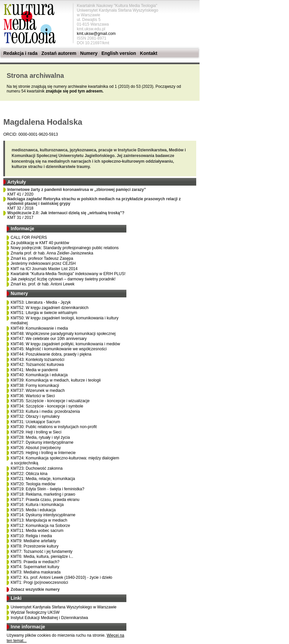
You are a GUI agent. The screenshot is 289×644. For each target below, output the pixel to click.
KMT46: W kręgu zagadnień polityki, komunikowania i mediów (65, 344)
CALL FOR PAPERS (29, 238)
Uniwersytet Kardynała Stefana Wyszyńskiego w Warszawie (64, 607)
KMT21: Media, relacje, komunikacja (43, 479)
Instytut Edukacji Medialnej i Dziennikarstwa (49, 618)
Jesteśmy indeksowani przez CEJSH (43, 263)
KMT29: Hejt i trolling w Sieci (36, 432)
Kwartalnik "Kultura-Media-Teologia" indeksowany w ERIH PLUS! (68, 274)
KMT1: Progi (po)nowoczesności (39, 582)
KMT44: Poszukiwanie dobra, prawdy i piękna (51, 354)
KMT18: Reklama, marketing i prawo (43, 494)
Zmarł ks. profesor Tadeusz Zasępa (42, 258)
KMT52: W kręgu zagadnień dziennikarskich (50, 308)
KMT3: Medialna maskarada (36, 572)
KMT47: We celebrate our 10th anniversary (49, 339)
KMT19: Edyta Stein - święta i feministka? (47, 489)
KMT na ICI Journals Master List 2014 (44, 269)
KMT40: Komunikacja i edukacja (39, 375)
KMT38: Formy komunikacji (35, 386)
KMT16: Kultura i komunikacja (37, 505)
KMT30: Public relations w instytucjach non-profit (54, 427)
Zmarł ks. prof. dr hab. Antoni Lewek (43, 284)
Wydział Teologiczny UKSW (35, 612)
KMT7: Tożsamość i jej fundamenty (42, 552)
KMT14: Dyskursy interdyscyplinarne (43, 515)
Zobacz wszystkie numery (35, 589)
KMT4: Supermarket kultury (35, 567)
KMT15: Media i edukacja (33, 510)
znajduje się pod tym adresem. (74, 91)
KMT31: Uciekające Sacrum (35, 422)
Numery (89, 53)
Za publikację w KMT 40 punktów (40, 243)
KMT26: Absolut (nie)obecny (36, 448)
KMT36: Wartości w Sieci (33, 396)
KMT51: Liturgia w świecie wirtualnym (44, 313)
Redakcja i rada (20, 53)
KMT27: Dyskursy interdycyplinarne (42, 442)
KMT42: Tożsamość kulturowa (37, 365)
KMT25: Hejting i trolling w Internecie (43, 453)
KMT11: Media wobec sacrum (37, 531)
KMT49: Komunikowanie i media (39, 328)
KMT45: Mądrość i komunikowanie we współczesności (59, 349)
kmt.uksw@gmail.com (96, 34)
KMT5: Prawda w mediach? (35, 562)
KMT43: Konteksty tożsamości (37, 360)
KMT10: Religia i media (31, 536)
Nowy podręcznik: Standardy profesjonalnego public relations (65, 248)
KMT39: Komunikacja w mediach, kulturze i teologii (56, 380)
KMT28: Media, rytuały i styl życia (40, 437)
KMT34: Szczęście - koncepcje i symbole (47, 406)
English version (119, 53)
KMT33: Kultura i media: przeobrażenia (45, 411)
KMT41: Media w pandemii (34, 370)
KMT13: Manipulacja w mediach (39, 520)
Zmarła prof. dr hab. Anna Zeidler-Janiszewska (52, 253)
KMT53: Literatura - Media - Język (41, 302)
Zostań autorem (59, 53)
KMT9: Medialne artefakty (33, 541)
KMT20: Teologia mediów (33, 484)
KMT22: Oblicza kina (29, 474)
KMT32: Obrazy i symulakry (35, 416)
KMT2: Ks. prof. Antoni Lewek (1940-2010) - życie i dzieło (61, 577)
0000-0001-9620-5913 (38, 134)
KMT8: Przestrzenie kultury (35, 546)
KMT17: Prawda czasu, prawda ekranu (45, 500)
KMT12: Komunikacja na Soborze (40, 526)
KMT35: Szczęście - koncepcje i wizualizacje (50, 401)
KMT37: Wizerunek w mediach (38, 391)
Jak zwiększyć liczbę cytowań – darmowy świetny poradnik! (63, 279)
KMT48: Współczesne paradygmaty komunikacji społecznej (63, 334)
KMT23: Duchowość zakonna (37, 468)
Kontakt (149, 53)
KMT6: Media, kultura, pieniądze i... (42, 557)
